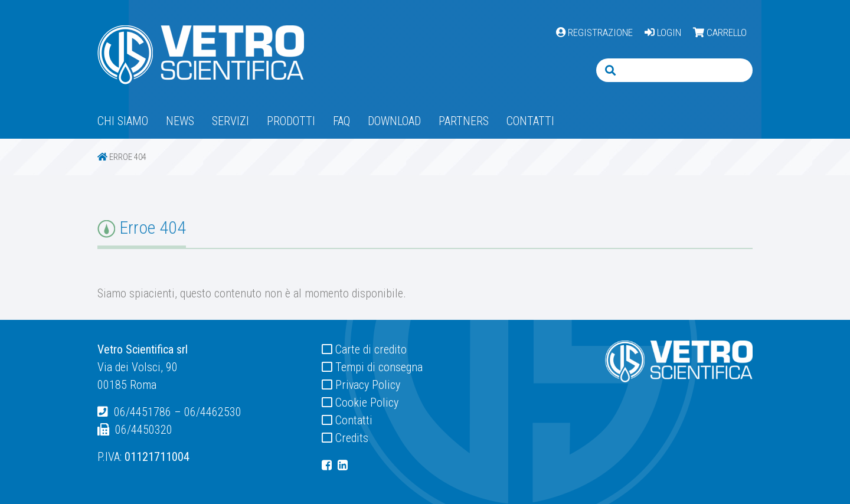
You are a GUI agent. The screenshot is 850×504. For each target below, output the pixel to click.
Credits (352, 438)
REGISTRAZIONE (594, 32)
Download (394, 121)
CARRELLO (720, 32)
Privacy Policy (368, 385)
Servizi (231, 121)
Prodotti (291, 121)
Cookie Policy (367, 402)
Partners (464, 121)
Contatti (530, 121)
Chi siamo (123, 121)
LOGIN (663, 32)
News (180, 121)
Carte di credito (371, 349)
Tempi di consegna (379, 367)
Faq (341, 121)
